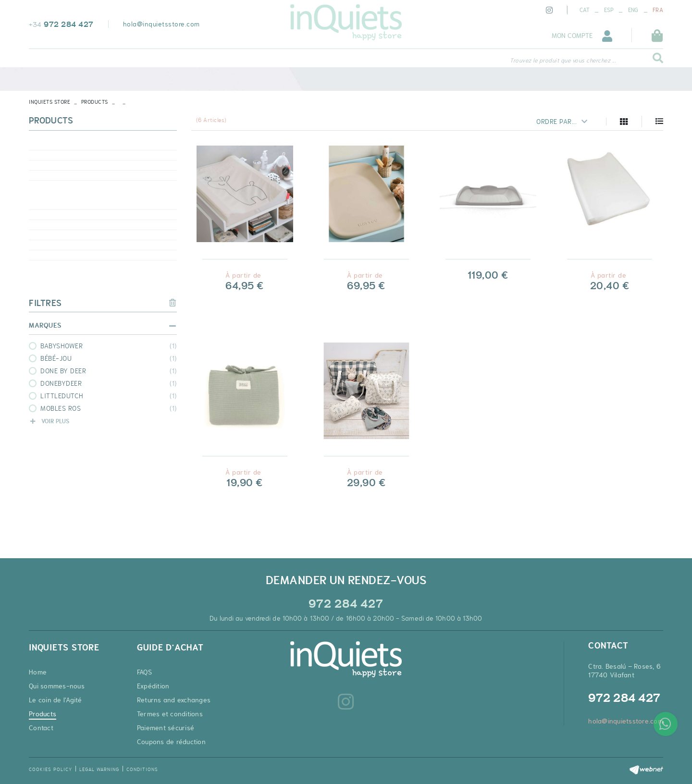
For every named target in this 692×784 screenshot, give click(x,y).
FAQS (144, 672)
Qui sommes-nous (57, 686)
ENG (633, 10)
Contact (41, 728)
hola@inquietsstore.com (161, 24)
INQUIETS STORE (49, 102)
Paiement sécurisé (166, 728)
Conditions (142, 769)
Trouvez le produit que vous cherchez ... (563, 61)
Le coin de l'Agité (56, 700)
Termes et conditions (170, 714)
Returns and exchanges (174, 700)
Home (38, 672)
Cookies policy (50, 769)
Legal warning (99, 769)
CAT (585, 10)
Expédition (153, 686)
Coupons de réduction (171, 742)
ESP (609, 10)
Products (95, 102)
